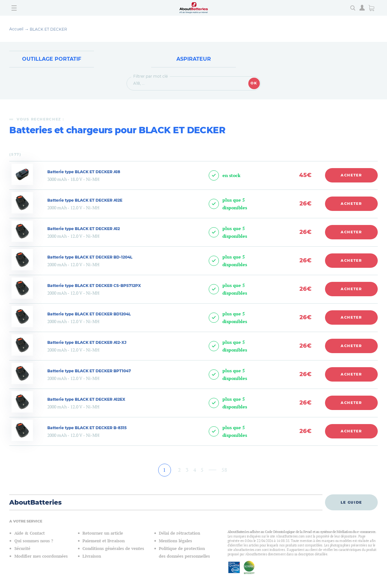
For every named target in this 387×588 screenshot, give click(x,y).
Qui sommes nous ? (34, 542)
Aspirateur (194, 59)
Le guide (351, 503)
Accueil (16, 29)
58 (224, 470)
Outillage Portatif (52, 59)
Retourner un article (103, 534)
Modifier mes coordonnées (41, 557)
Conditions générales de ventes (113, 549)
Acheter (351, 176)
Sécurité (22, 549)
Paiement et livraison (104, 542)
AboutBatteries (35, 503)
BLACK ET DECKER (48, 29)
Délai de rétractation (179, 534)
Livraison (92, 557)
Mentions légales (175, 542)
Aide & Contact (30, 534)
